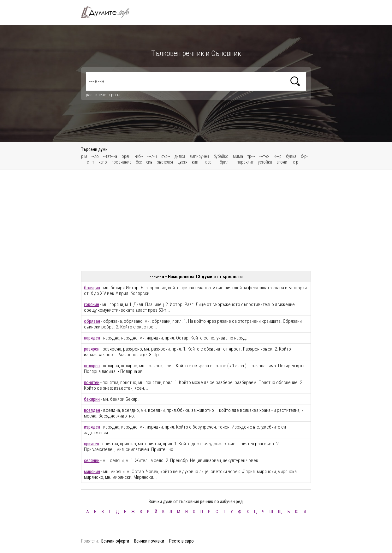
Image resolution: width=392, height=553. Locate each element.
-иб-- (139, 156)
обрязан (92, 321)
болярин (92, 288)
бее (139, 162)
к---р (278, 156)
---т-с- (264, 156)
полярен (92, 366)
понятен (92, 382)
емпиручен (199, 156)
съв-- (166, 156)
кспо (103, 162)
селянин (92, 460)
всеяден (92, 410)
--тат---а (110, 156)
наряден (92, 338)
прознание (121, 162)
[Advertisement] (196, 220)
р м (84, 156)
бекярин (92, 399)
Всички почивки (149, 541)
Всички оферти (115, 541)
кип (195, 162)
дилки (180, 156)
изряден (92, 427)
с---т (90, 162)
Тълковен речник (109, 12)
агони (282, 162)
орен (126, 156)
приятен (92, 444)
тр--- (251, 156)
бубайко (221, 156)
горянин (92, 304)
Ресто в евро (181, 541)
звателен (165, 162)
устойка (265, 162)
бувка (291, 156)
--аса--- (209, 162)
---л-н (152, 156)
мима (238, 156)
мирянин (92, 472)
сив (149, 162)
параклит (245, 162)
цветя (182, 162)
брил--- (226, 162)
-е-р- (296, 162)
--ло (95, 156)
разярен (92, 349)
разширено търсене (104, 95)
